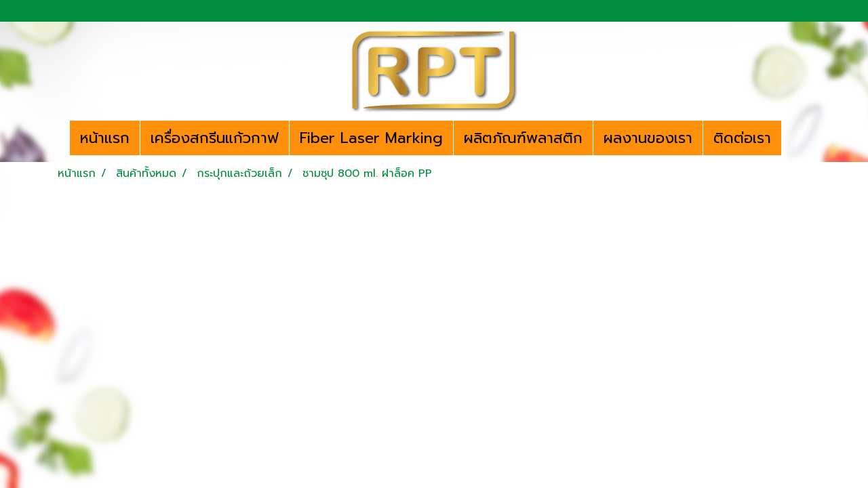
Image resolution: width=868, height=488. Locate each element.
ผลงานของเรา (648, 138)
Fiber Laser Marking (371, 138)
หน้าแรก (105, 138)
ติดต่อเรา (742, 138)
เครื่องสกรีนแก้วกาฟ (215, 138)
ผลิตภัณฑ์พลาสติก (523, 138)
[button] (793, 138)
